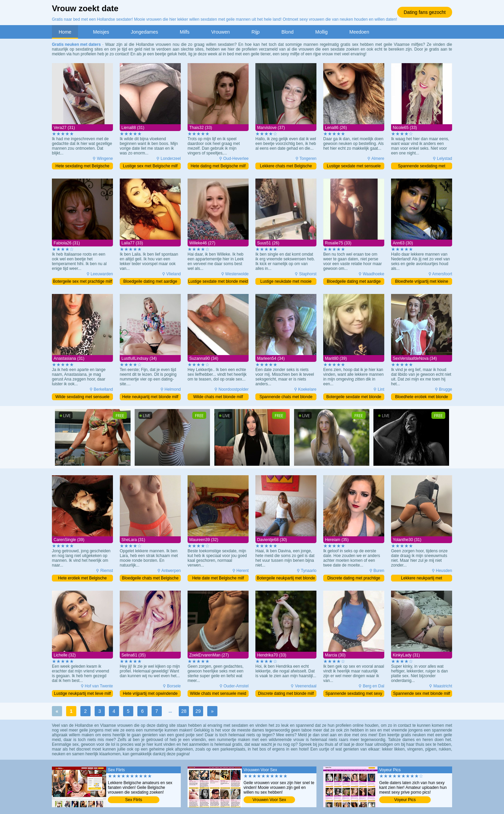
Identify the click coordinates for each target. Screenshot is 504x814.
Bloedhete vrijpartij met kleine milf (422, 282)
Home (65, 32)
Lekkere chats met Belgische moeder (286, 166)
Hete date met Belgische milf (218, 578)
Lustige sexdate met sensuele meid (354, 166)
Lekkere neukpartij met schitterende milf (421, 579)
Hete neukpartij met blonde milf (150, 397)
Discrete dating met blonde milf (286, 693)
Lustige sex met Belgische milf (150, 166)
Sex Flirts (134, 800)
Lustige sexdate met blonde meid (218, 281)
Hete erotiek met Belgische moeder (82, 579)
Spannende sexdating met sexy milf (354, 694)
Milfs (185, 32)
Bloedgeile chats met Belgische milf (150, 579)
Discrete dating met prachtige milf (354, 579)
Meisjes (101, 32)
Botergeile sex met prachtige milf (82, 281)
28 (184, 711)
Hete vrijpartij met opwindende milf (150, 694)
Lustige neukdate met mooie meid (286, 282)
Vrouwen (221, 32)
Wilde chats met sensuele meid (218, 693)
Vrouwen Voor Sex (269, 800)
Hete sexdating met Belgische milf (83, 166)
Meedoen (359, 32)
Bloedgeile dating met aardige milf (150, 282)
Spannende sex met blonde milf (422, 693)
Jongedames (144, 32)
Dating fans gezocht (425, 12)
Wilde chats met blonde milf (218, 397)
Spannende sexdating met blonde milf (421, 166)
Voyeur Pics (405, 800)
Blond (288, 32)
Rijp (256, 32)
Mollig (321, 32)
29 (198, 711)
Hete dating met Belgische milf (218, 166)
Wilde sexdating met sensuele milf (82, 397)
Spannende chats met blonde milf (286, 397)
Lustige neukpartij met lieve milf (82, 693)
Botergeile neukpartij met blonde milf (286, 579)
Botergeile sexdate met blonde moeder (354, 397)
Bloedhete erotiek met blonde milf (422, 397)
